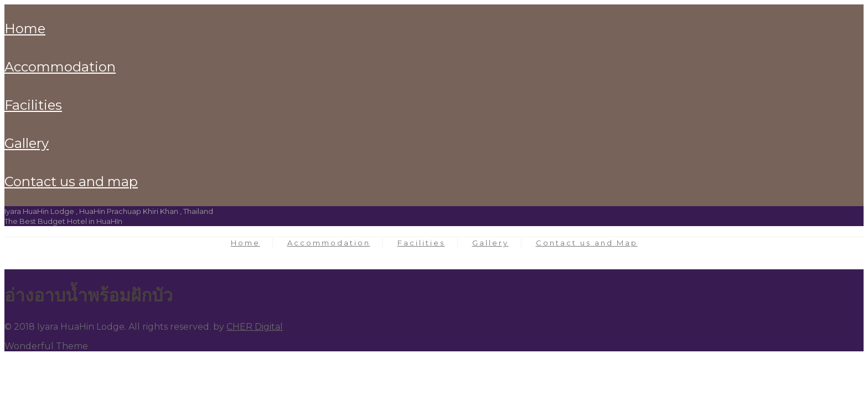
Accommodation (60, 67)
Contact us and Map (71, 181)
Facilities (33, 105)
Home (25, 29)
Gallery (27, 143)
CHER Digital (255, 327)
